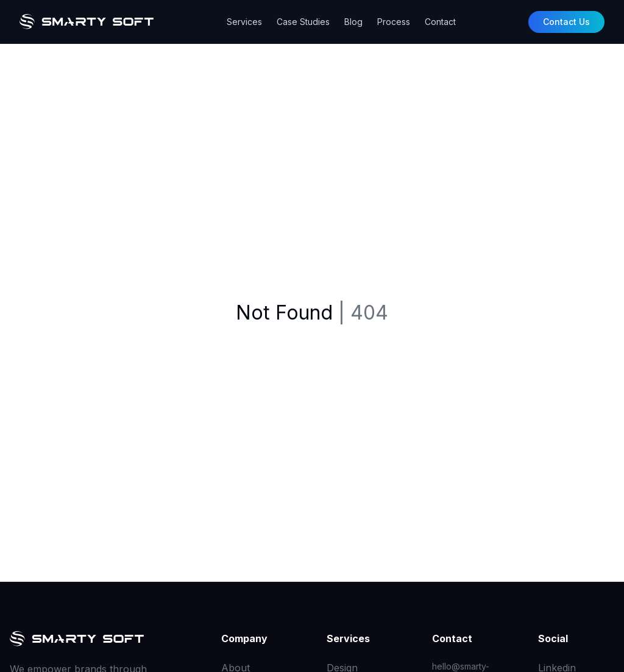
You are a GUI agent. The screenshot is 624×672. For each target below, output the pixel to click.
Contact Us (566, 22)
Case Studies (303, 22)
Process (394, 22)
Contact (440, 22)
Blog (353, 22)
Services (244, 22)
